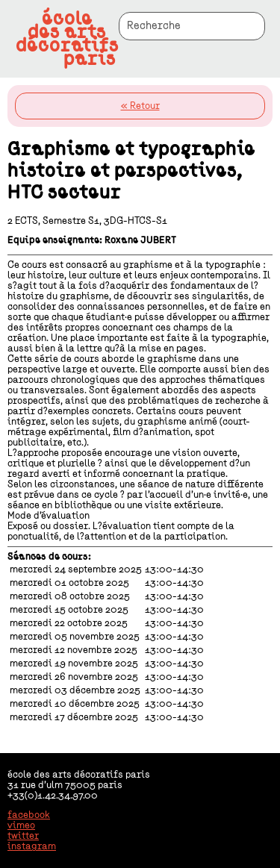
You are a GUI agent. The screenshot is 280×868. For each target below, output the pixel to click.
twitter (23, 836)
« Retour (140, 106)
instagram (32, 846)
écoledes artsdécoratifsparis (67, 39)
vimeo (21, 825)
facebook (29, 815)
